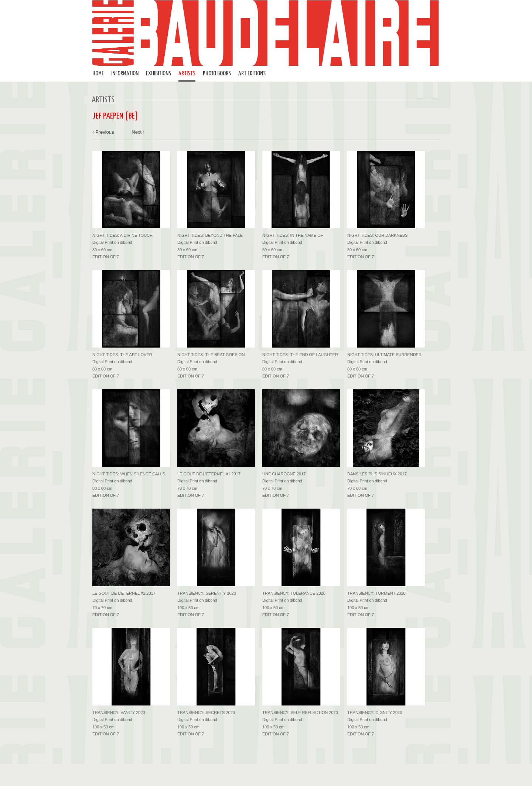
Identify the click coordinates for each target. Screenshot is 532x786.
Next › (138, 132)
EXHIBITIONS (158, 74)
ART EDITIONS (252, 74)
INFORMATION (125, 74)
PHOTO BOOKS (217, 74)
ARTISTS (187, 74)
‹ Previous (103, 132)
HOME (98, 74)
